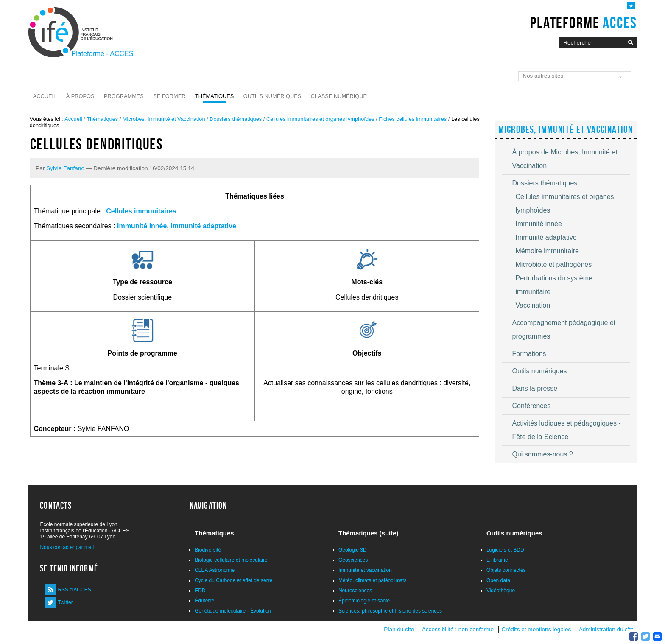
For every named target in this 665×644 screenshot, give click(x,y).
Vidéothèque (501, 591)
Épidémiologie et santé (364, 601)
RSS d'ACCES (74, 590)
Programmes (124, 96)
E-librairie (497, 560)
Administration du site (606, 629)
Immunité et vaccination (365, 570)
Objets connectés (506, 570)
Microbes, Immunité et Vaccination (164, 119)
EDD (200, 591)
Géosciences (353, 560)
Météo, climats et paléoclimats (373, 580)
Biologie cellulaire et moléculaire (231, 560)
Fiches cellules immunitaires (413, 119)
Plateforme (583, 22)
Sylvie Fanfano (65, 168)
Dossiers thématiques (236, 119)
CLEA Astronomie (215, 570)
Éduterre (204, 601)
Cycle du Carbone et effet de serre (233, 580)
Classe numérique (339, 96)
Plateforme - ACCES (103, 54)
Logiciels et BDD (505, 550)
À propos (80, 96)
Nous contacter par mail (67, 547)
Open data (498, 580)
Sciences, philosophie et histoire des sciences (390, 611)
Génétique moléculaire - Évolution (233, 611)
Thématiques (214, 96)
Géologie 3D (353, 550)
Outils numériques (272, 96)
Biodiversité (208, 550)
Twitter (65, 602)
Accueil (45, 96)
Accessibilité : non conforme (458, 629)
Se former (169, 96)
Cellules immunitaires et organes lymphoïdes (320, 119)
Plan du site (399, 629)
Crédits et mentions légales (536, 629)
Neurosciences (355, 591)
